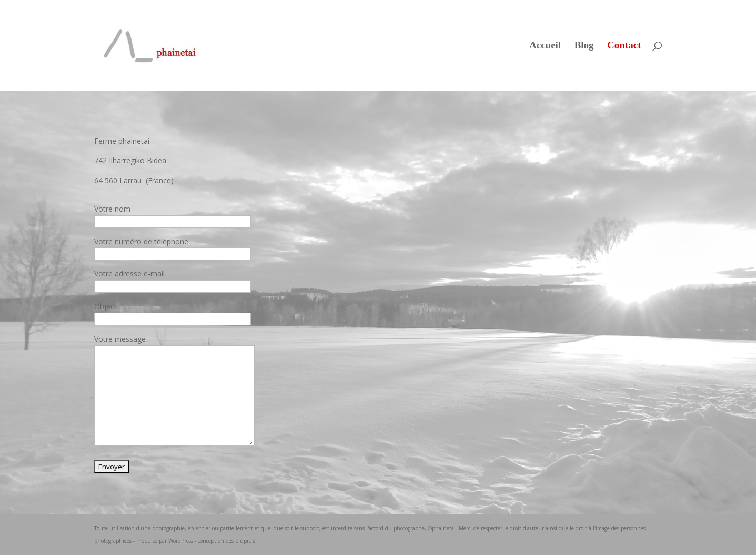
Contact (624, 46)
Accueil (545, 46)
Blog (584, 46)
